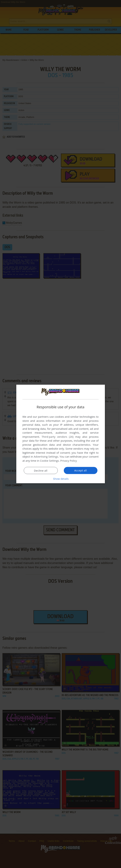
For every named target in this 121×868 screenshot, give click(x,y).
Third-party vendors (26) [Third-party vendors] (58, 437)
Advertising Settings (46, 457)
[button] (61, 479)
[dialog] (61, 434)
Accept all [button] (81, 470)
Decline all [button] (41, 471)
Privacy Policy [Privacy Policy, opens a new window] (69, 461)
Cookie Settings (49, 461)
